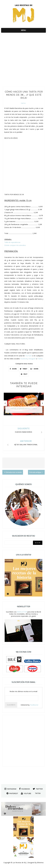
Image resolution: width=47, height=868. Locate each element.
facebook (25, 789)
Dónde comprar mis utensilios (15, 245)
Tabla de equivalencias (12, 242)
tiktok (38, 793)
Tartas (23, 103)
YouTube (28, 356)
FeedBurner (34, 705)
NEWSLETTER (22, 612)
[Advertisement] (23, 61)
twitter (38, 789)
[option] (24, 405)
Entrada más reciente (13, 472)
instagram (10, 789)
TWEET (24, 369)
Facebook (24, 359)
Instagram (32, 359)
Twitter (40, 359)
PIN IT (24, 374)
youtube (26, 793)
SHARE (13, 369)
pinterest (12, 793)
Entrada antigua (36, 472)
